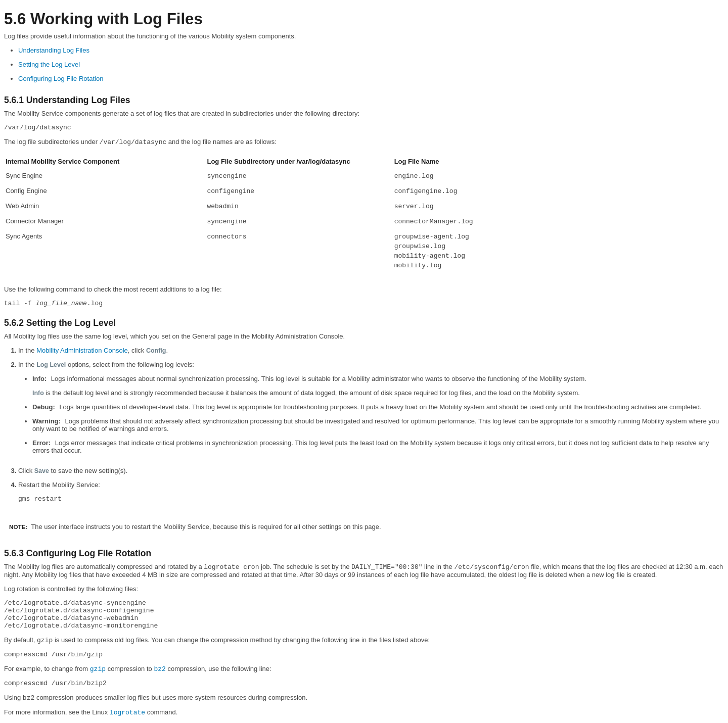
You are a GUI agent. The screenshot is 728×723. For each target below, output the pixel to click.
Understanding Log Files (54, 50)
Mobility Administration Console (82, 350)
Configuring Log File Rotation (61, 79)
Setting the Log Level (49, 64)
